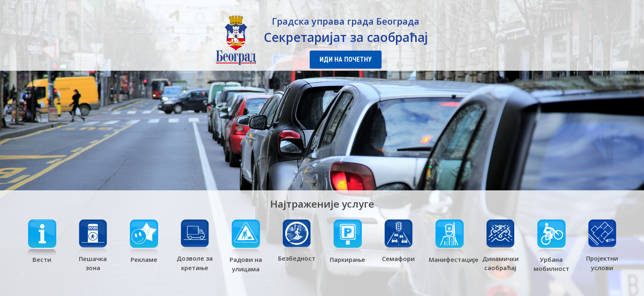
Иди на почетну (346, 59)
